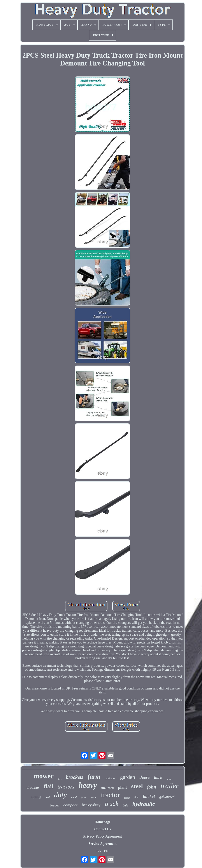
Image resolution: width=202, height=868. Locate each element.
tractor (111, 795)
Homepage (103, 822)
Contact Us (102, 829)
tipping (36, 797)
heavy (88, 785)
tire (60, 779)
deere (145, 777)
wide (94, 797)
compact (70, 805)
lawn (169, 779)
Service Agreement (102, 844)
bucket (149, 796)
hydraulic (144, 804)
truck (112, 803)
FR (106, 851)
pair (84, 797)
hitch (158, 778)
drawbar (33, 788)
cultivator (110, 778)
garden (128, 777)
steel (137, 786)
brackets (75, 777)
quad (74, 797)
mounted (108, 788)
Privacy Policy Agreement (103, 836)
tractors (66, 787)
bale (125, 805)
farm (94, 776)
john (152, 787)
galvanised (167, 797)
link (137, 797)
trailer (170, 786)
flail (48, 786)
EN (99, 851)
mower (44, 776)
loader (54, 805)
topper (127, 798)
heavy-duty (91, 805)
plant (123, 787)
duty (61, 795)
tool (48, 797)
